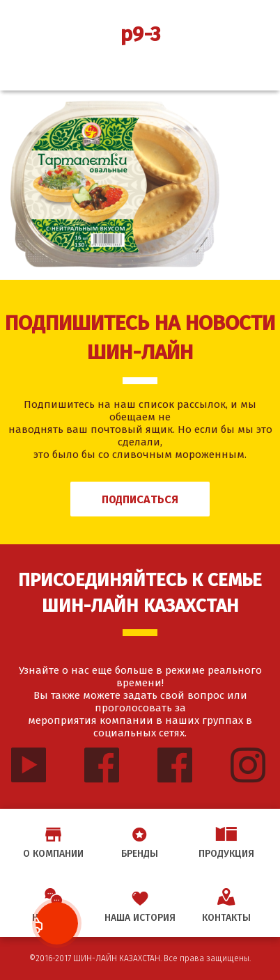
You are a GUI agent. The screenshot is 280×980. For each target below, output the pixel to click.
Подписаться (140, 499)
